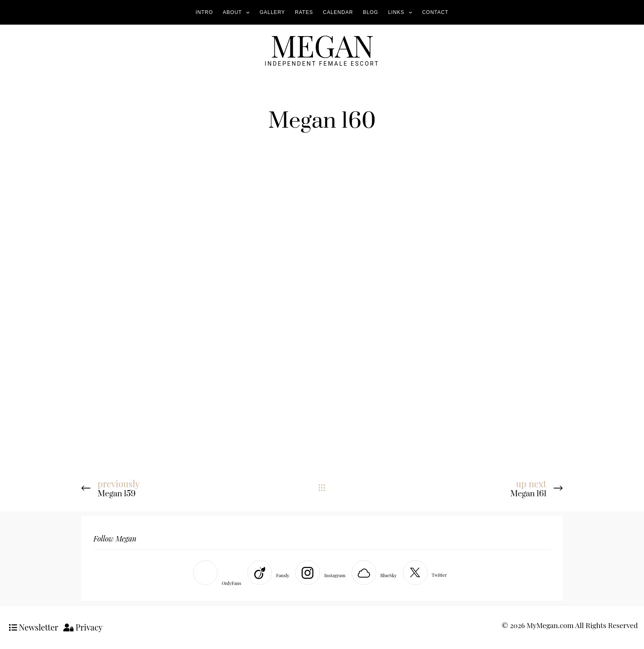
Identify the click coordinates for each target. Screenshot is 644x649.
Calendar (338, 12)
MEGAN (322, 45)
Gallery (272, 12)
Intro (204, 12)
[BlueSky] (376, 573)
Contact (435, 12)
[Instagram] (322, 573)
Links (396, 12)
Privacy (83, 627)
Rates (304, 12)
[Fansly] (270, 573)
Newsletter (33, 627)
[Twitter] (427, 573)
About (232, 12)
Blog (371, 12)
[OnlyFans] (219, 574)
